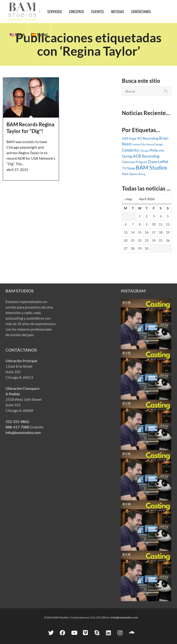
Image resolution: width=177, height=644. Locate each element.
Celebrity (130, 150)
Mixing (142, 174)
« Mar (128, 199)
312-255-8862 (17, 421)
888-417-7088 (17, 427)
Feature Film (139, 144)
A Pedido (13, 394)
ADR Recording (146, 156)
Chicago (144, 151)
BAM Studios (151, 167)
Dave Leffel (158, 162)
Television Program (135, 162)
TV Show (128, 168)
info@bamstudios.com (23, 432)
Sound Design (155, 144)
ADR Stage (129, 139)
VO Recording (148, 138)
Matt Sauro (129, 174)
